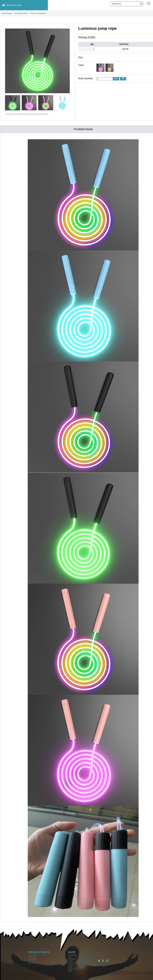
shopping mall (21, 13)
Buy (116, 78)
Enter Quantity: (86, 78)
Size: (81, 57)
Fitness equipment (38, 13)
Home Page (7, 13)
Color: (81, 65)
